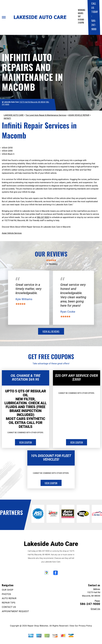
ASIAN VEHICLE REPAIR (79, 115)
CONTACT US (9, 607)
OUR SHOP (8, 590)
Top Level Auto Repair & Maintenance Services (46, 115)
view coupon (25, 442)
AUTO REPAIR (9, 598)
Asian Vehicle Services (12, 233)
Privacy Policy (85, 626)
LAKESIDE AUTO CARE (14, 115)
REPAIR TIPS (9, 603)
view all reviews (51, 331)
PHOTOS (6, 594)
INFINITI (7, 118)
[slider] (51, 260)
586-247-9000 (94, 25)
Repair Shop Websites (38, 626)
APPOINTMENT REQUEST (15, 611)
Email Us (95, 609)
